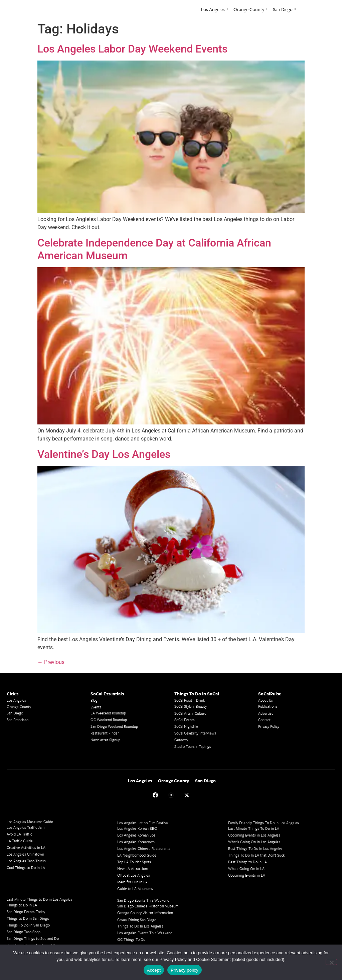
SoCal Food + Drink (190, 700)
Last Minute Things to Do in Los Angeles (39, 899)
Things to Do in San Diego (28, 918)
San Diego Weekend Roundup (114, 726)
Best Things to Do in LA (247, 862)
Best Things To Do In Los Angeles (255, 848)
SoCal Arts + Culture (190, 713)
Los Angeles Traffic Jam (26, 827)
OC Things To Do (131, 939)
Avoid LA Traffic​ (19, 834)
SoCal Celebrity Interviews (195, 733)
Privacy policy (185, 970)
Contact (264, 720)
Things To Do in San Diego (28, 925)
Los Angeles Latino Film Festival (143, 823)
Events (96, 707)
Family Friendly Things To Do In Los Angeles (264, 823)
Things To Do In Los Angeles (140, 926)
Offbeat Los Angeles (134, 875)
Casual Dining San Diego (137, 920)
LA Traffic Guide (20, 841)
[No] (331, 962)
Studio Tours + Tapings (193, 746)
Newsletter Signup (105, 740)
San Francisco (18, 720)
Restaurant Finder (105, 733)
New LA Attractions (133, 868)
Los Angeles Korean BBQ (137, 828)
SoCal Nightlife (186, 726)
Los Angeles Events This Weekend (145, 933)
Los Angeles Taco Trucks (26, 861)
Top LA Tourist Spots (134, 862)
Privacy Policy (269, 726)
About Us (266, 700)
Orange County (250, 9)
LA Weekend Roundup (108, 713)
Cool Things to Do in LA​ (26, 867)
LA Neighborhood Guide (137, 855)
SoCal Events (185, 720)
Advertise (266, 713)
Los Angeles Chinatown (25, 854)
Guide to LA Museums (135, 889)
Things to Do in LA (22, 905)
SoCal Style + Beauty (191, 706)
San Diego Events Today (26, 912)
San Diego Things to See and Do (33, 938)
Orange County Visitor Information (145, 913)
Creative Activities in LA (26, 847)
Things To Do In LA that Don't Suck (256, 855)
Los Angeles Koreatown (136, 842)
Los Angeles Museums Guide (30, 822)
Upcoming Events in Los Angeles (254, 835)
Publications (268, 706)
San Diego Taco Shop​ (24, 932)
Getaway (181, 740)
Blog (94, 700)
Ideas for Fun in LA (132, 882)
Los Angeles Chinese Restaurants (144, 848)
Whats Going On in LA (246, 868)
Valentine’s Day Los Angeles (104, 454)
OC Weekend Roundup (109, 720)
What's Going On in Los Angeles (254, 842)
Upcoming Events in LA (247, 875)
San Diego (284, 9)
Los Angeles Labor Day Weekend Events (132, 49)
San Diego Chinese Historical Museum (148, 906)
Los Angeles (215, 9)
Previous (51, 662)
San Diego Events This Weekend (143, 900)
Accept (154, 970)
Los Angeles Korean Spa (136, 835)
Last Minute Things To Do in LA (254, 828)
